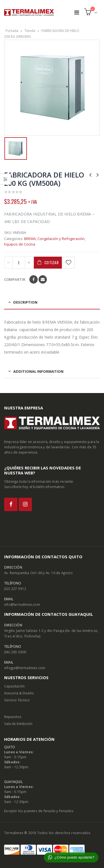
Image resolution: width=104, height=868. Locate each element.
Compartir (15, 279)
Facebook (34, 279)
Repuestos (13, 717)
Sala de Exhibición (18, 724)
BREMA (30, 239)
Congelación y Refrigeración (61, 239)
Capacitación (14, 686)
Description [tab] (25, 302)
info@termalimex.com (22, 604)
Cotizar (52, 262)
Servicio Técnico (17, 700)
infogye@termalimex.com (25, 668)
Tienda (30, 31)
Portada (12, 31)
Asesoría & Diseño (19, 693)
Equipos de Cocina (20, 244)
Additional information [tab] (38, 371)
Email (43, 279)
